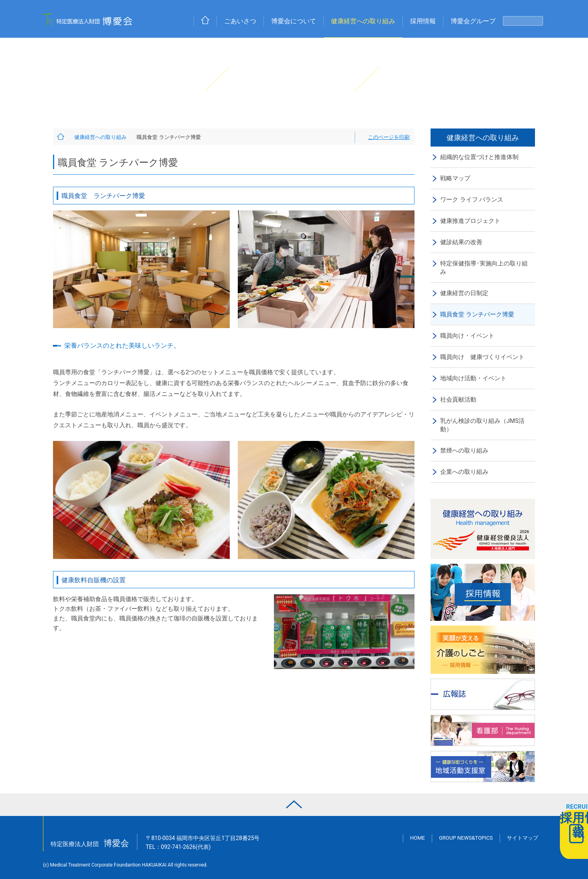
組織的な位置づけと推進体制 (479, 157)
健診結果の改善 (461, 242)
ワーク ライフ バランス (472, 200)
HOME (418, 838)
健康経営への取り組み (363, 21)
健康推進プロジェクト (470, 221)
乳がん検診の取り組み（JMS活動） (482, 425)
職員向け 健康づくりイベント (482, 357)
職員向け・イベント (467, 336)
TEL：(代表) (178, 847)
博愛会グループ (473, 21)
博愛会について (294, 21)
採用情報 (423, 21)
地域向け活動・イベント (473, 378)
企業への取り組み (464, 472)
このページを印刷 (389, 137)
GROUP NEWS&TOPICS (466, 838)
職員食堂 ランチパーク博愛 (477, 314)
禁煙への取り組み (464, 451)
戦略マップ (455, 178)
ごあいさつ (240, 21)
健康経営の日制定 (464, 293)
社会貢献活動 (458, 400)
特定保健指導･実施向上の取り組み (484, 268)
